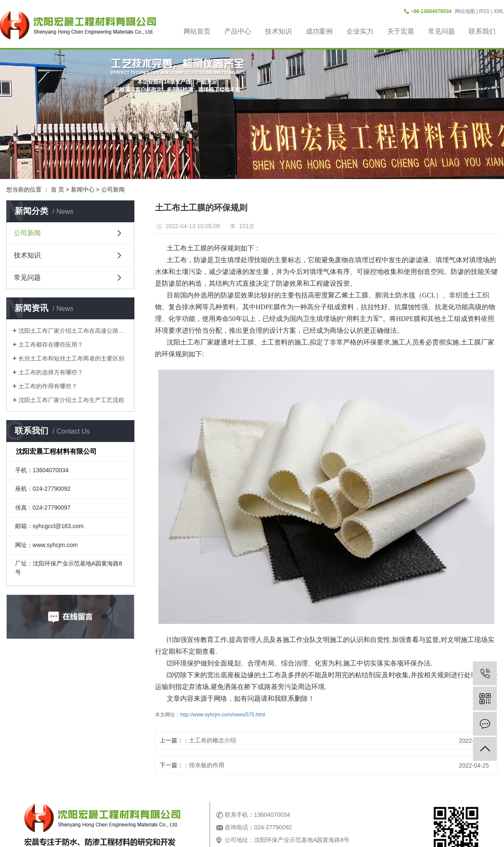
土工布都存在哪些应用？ (51, 345)
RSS (484, 11)
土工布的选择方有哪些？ (51, 372)
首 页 (58, 189)
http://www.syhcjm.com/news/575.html (223, 715)
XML (499, 11)
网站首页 (197, 31)
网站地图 (465, 11)
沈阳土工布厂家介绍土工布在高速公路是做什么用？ (73, 331)
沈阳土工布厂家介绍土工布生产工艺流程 (71, 400)
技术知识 (278, 31)
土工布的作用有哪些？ (48, 386)
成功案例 (319, 31)
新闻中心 (83, 189)
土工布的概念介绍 (213, 740)
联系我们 (482, 31)
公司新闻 (113, 189)
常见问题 (441, 31)
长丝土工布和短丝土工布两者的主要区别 (71, 358)
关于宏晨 (401, 31)
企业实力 (360, 31)
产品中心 (238, 31)
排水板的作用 (207, 765)
